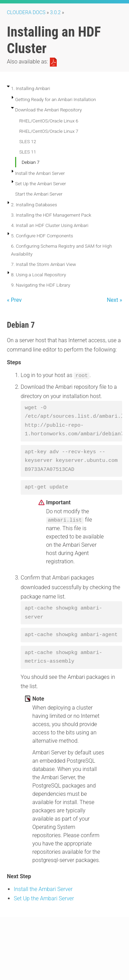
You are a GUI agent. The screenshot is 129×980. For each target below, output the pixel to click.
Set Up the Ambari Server (41, 184)
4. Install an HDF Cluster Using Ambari (50, 225)
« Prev (14, 300)
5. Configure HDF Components (42, 236)
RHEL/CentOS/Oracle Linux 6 (49, 121)
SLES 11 (28, 152)
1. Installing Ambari (30, 88)
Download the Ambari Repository (49, 110)
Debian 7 (31, 162)
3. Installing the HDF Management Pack (51, 215)
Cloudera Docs (26, 13)
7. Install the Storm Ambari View (44, 264)
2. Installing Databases (34, 205)
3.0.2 (56, 13)
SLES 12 (28, 141)
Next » (114, 300)
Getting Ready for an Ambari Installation (56, 99)
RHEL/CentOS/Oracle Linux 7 (49, 131)
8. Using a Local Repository (39, 275)
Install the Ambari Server (40, 173)
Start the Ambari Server (39, 194)
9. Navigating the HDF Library (41, 285)
